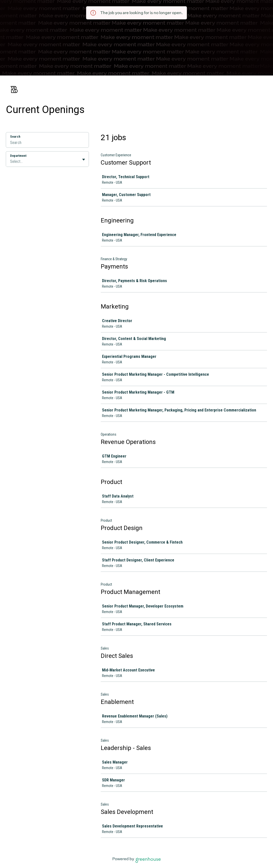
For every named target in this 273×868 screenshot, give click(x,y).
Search (15, 137)
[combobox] (11, 162)
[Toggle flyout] (84, 160)
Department (18, 156)
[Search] (47, 143)
